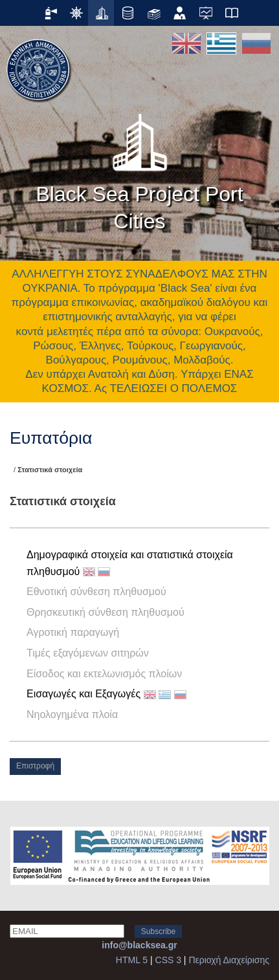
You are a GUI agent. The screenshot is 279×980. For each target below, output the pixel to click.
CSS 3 (168, 960)
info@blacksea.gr (139, 945)
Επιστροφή (35, 766)
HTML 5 (132, 960)
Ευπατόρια (51, 438)
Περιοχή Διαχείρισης (229, 960)
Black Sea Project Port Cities (139, 168)
